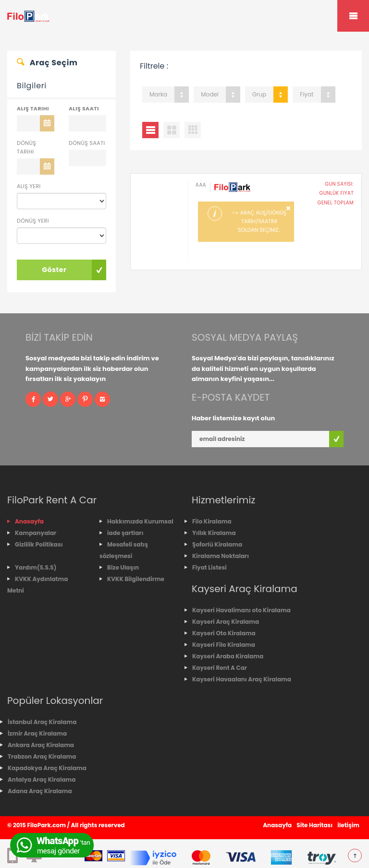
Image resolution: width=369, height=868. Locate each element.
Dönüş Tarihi (26, 147)
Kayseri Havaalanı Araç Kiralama (242, 679)
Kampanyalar (36, 533)
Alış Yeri (29, 186)
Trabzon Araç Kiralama (42, 756)
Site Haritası (314, 825)
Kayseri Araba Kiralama (228, 656)
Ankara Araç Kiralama (41, 745)
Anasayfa (29, 521)
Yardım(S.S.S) (36, 567)
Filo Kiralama (212, 521)
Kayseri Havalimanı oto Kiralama (241, 610)
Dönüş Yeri (33, 221)
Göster (54, 270)
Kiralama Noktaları (221, 556)
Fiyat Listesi (209, 567)
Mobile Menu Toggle (353, 16)
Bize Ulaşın (123, 567)
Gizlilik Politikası (39, 544)
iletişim (348, 825)
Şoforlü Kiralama (217, 544)
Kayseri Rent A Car (220, 668)
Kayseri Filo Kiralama (224, 645)
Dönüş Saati (87, 143)
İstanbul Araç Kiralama (42, 722)
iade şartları (125, 533)
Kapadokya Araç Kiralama (47, 768)
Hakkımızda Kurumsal (140, 521)
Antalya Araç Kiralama (42, 779)
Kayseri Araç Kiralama (226, 622)
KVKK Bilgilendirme (136, 579)
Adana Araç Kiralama (40, 791)
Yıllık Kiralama (214, 533)
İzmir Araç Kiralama (37, 733)
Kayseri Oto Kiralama (224, 633)
